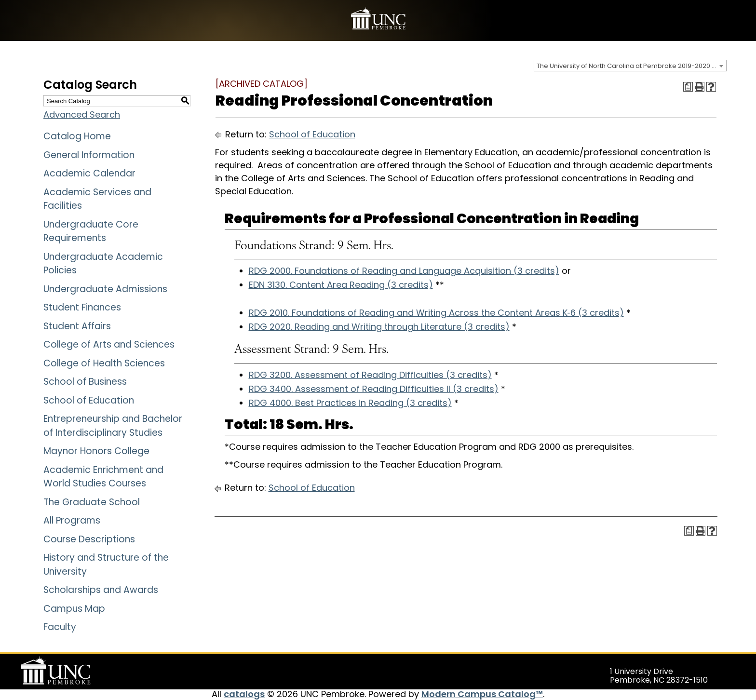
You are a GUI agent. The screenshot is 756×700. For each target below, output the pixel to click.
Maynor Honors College (96, 451)
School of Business (85, 382)
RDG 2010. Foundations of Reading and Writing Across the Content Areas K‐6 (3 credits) (436, 313)
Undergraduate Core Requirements (91, 231)
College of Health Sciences (104, 363)
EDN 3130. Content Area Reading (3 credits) (341, 285)
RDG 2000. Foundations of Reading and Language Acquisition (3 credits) (404, 271)
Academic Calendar (89, 173)
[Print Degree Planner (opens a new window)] (688, 87)
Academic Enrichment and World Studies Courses (103, 477)
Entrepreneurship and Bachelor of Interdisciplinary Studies (113, 426)
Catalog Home (77, 136)
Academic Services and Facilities (97, 199)
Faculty (60, 627)
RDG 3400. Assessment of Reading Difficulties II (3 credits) (374, 389)
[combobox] (630, 66)
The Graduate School (92, 502)
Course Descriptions (89, 539)
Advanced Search (82, 114)
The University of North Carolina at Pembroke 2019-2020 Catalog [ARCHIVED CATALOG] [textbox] (631, 66)
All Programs (72, 520)
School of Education (89, 400)
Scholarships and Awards (101, 590)
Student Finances (82, 307)
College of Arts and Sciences (109, 344)
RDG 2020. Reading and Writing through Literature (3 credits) (379, 327)
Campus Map (74, 609)
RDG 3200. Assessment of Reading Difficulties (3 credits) (370, 375)
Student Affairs (77, 326)
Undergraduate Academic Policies (103, 264)
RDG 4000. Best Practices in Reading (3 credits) (350, 403)
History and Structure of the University (106, 565)
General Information (89, 155)
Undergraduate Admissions (105, 289)
